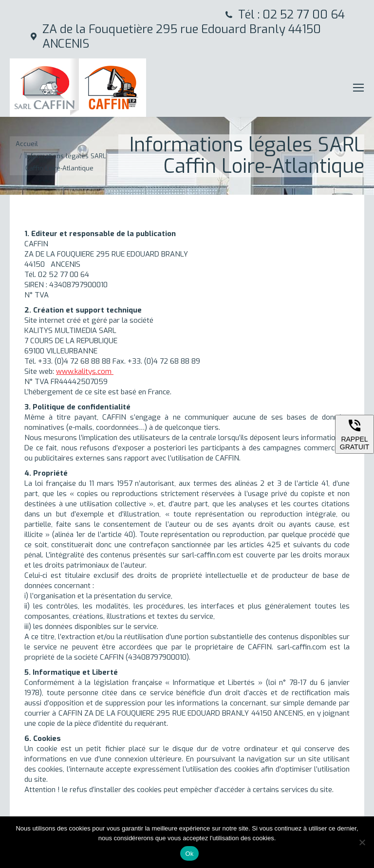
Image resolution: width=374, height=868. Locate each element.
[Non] (362, 842)
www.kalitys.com (85, 371)
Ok (189, 854)
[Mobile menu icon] (358, 88)
